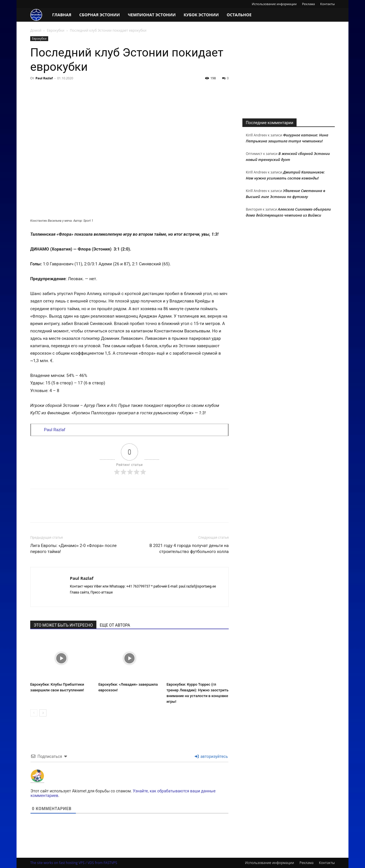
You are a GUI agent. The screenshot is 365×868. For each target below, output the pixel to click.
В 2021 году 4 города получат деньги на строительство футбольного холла (189, 549)
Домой (36, 30)
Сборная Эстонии (100, 15)
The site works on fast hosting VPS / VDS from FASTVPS (74, 863)
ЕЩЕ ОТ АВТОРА (115, 625)
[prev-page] (34, 713)
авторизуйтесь (211, 756)
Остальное (239, 15)
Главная (62, 15)
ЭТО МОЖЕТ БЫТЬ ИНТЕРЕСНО (63, 625)
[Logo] (39, 15)
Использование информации (274, 4)
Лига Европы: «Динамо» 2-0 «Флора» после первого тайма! (73, 549)
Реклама (308, 4)
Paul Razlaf (44, 78)
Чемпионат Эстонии (152, 15)
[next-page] (43, 713)
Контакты (328, 4)
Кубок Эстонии (201, 15)
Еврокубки (55, 30)
